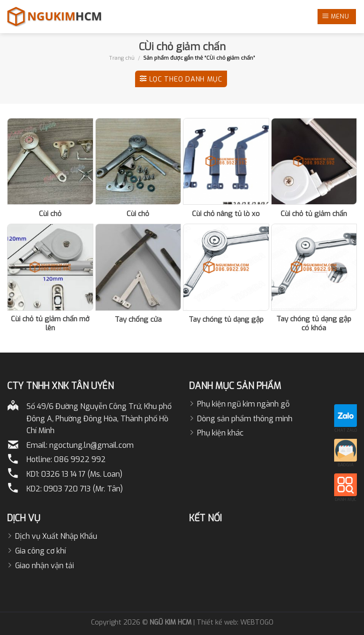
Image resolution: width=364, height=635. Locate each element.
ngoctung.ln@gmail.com (91, 445)
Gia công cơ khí (41, 551)
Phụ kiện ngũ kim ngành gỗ (243, 404)
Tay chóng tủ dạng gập (226, 320)
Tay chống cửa (138, 320)
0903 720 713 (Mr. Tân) (83, 489)
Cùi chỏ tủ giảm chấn (314, 214)
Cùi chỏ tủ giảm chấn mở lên (50, 324)
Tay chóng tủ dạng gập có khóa (314, 324)
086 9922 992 (80, 459)
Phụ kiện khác (220, 433)
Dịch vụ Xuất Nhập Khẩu (56, 536)
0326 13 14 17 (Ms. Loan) (82, 474)
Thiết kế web (217, 622)
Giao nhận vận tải (45, 566)
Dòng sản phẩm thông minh (245, 419)
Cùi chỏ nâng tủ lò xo (226, 214)
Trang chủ (122, 58)
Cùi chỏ (50, 214)
